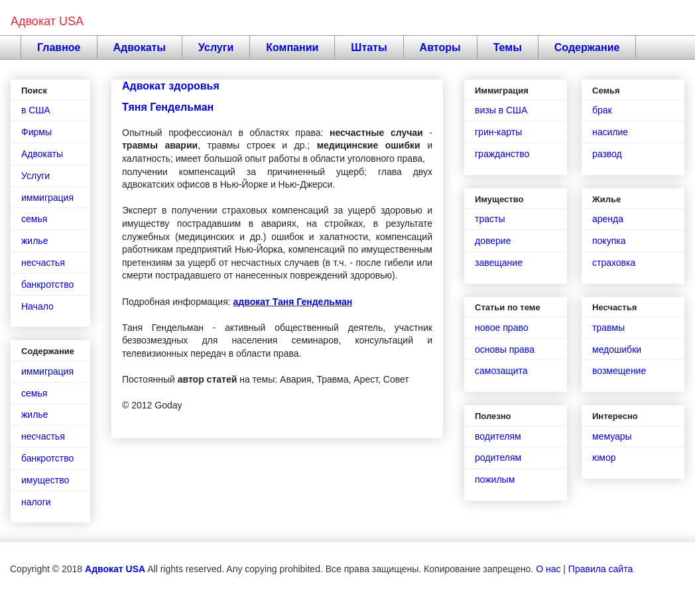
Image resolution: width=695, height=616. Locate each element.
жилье (34, 241)
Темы (508, 47)
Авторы (440, 47)
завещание (499, 263)
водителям (498, 436)
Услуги (216, 47)
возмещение (619, 371)
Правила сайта (600, 569)
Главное (59, 47)
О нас (548, 569)
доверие (493, 241)
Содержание (587, 47)
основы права (505, 349)
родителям (498, 458)
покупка (609, 241)
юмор (604, 458)
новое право (501, 328)
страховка (614, 263)
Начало (37, 306)
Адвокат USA (47, 21)
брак (602, 110)
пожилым (495, 479)
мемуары (612, 436)
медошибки (617, 349)
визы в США (501, 110)
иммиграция (47, 198)
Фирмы (36, 132)
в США (36, 110)
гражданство (502, 154)
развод (607, 154)
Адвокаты (140, 47)
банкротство (47, 284)
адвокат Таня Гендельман (293, 302)
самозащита (501, 371)
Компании (292, 47)
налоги (36, 502)
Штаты (369, 47)
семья (34, 219)
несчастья (43, 263)
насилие (610, 132)
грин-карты (498, 132)
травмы (608, 328)
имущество (45, 480)
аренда (608, 219)
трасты (490, 219)
